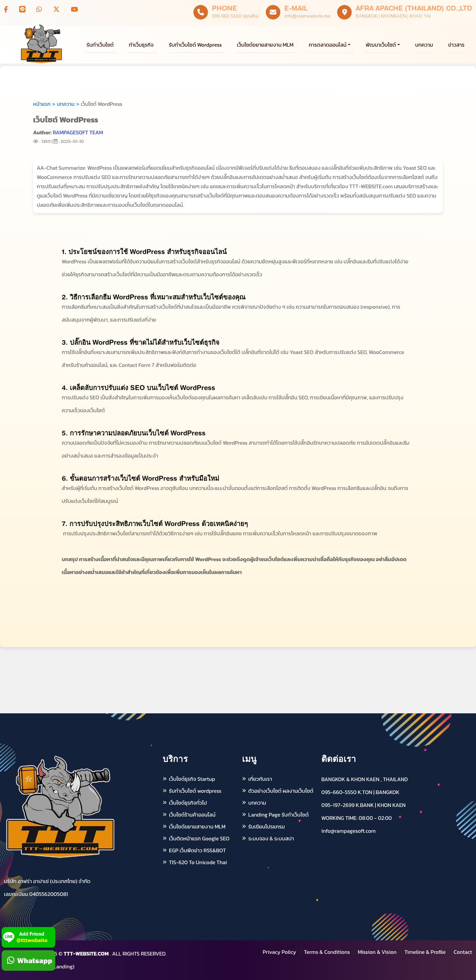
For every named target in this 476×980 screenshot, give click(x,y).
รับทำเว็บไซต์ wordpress (195, 791)
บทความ (424, 45)
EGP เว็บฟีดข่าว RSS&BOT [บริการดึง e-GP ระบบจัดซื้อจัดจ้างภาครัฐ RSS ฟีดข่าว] (198, 850)
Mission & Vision (377, 952)
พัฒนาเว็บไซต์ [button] (381, 45)
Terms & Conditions (327, 952)
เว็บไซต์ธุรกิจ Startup (192, 779)
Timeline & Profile (425, 952)
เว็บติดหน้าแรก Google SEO (199, 838)
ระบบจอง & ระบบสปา (271, 838)
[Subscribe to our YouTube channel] (74, 9)
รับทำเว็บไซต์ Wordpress (195, 45)
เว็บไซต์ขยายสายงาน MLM (265, 45)
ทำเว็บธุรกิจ (141, 45)
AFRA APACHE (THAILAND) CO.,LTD (414, 8)
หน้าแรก (42, 104)
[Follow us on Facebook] (6, 9)
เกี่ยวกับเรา (260, 779)
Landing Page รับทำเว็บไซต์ (278, 815)
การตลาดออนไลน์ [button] (328, 45)
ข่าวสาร (456, 45)
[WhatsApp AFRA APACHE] (39, 9)
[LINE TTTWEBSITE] (22, 9)
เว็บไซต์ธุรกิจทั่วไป (188, 803)
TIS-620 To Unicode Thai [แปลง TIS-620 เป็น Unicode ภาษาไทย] (198, 862)
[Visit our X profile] (56, 9)
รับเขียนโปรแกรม (267, 826)
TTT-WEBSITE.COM (86, 954)
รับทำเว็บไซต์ (100, 45)
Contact (463, 952)
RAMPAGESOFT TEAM (78, 132)
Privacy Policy (279, 952)
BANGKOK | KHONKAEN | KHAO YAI (393, 16)
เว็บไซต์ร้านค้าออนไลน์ (192, 815)
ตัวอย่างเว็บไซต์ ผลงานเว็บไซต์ (281, 791)
